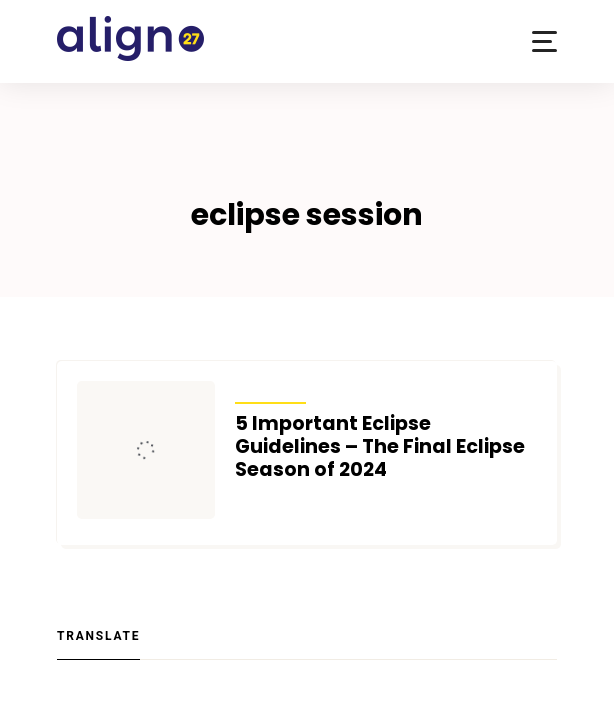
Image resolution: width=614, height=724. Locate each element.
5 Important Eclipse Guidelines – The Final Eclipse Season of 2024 (380, 446)
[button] (544, 41)
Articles (270, 390)
